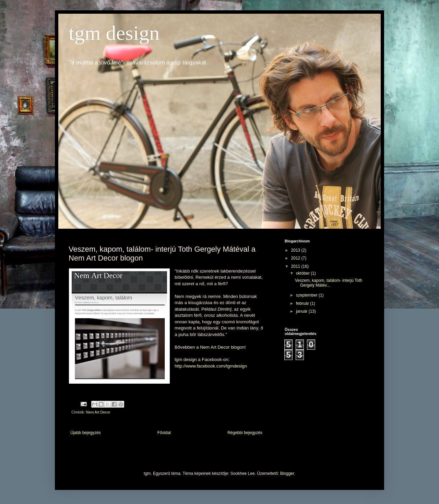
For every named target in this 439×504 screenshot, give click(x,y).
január (302, 311)
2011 (296, 266)
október (303, 273)
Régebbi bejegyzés (245, 433)
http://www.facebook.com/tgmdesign (211, 366)
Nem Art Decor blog (220, 347)
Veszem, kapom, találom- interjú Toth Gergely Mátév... (329, 283)
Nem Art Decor (98, 412)
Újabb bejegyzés (86, 433)
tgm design (114, 33)
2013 (296, 250)
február (303, 303)
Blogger (287, 473)
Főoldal (164, 433)
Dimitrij (225, 309)
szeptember (307, 295)
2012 (296, 258)
